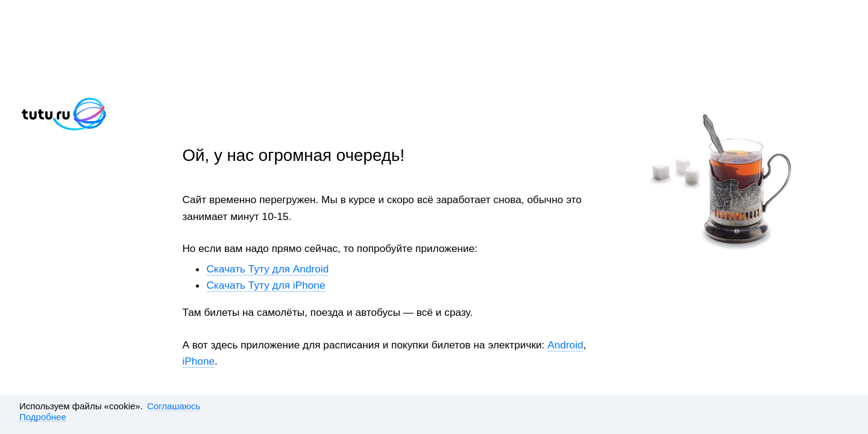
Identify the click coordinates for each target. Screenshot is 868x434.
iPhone (198, 361)
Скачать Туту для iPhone (266, 285)
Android (565, 345)
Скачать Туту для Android (267, 269)
